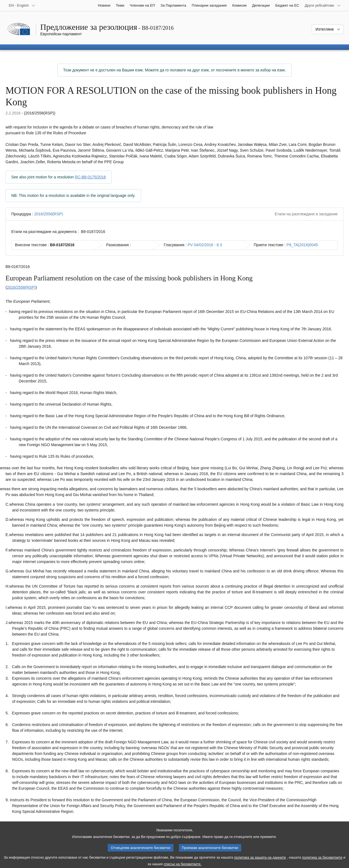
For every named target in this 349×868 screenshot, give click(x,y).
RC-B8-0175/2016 (90, 177)
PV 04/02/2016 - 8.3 (205, 245)
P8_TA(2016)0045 (302, 245)
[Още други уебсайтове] (323, 6)
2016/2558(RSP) (49, 214)
